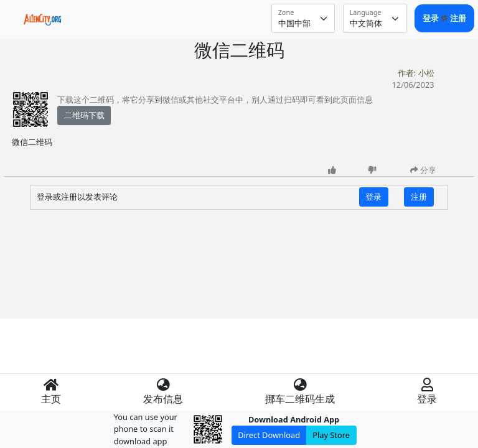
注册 (458, 18)
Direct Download (269, 435)
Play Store (331, 435)
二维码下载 (84, 115)
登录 (432, 18)
